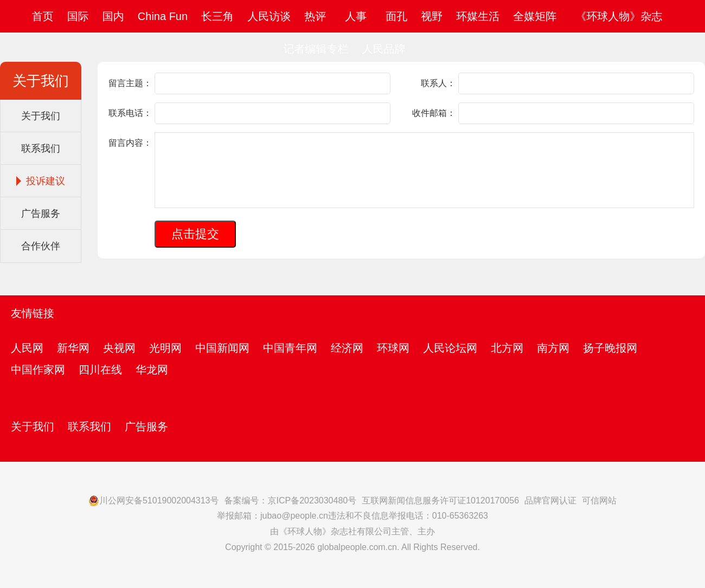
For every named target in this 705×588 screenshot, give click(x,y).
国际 (78, 16)
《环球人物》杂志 (619, 16)
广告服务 (41, 214)
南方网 (553, 348)
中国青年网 (290, 348)
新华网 (73, 348)
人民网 (27, 348)
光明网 (165, 348)
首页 (43, 16)
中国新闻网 (222, 348)
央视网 (119, 348)
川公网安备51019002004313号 (154, 501)
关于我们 (41, 116)
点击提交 (195, 234)
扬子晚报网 (610, 348)
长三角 (217, 16)
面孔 (396, 16)
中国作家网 (38, 370)
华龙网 (152, 370)
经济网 (347, 348)
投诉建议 (46, 181)
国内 (113, 16)
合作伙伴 (41, 246)
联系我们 (41, 148)
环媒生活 (478, 16)
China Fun (163, 16)
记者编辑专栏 (316, 49)
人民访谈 (269, 16)
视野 (432, 16)
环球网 (393, 348)
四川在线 (100, 370)
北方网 (507, 348)
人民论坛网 (450, 348)
